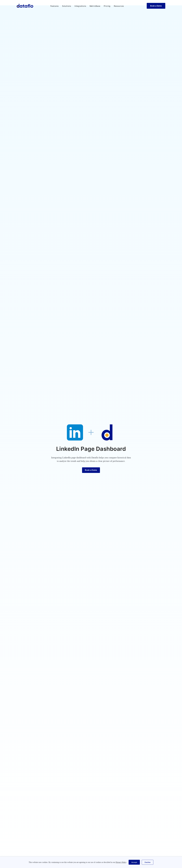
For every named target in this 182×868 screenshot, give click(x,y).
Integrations (80, 6)
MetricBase (95, 6)
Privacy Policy (121, 862)
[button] (54, 6)
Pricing (107, 6)
